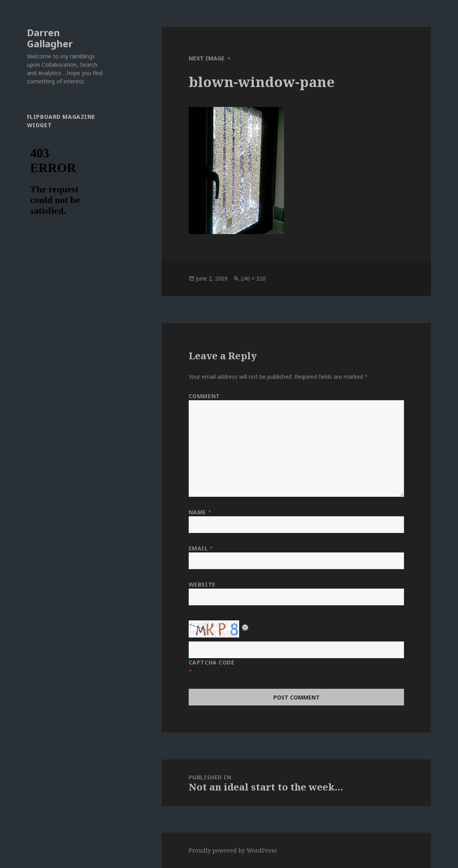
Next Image (207, 58)
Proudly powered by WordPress (233, 850)
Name (200, 512)
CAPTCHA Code (212, 662)
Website (202, 584)
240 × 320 (253, 278)
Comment (204, 396)
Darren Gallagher (50, 38)
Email (201, 548)
